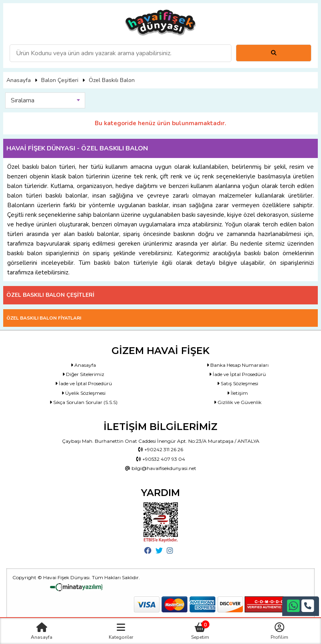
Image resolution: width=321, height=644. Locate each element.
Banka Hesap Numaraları (238, 365)
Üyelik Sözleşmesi (84, 393)
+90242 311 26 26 (161, 449)
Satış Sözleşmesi (238, 383)
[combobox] (45, 100)
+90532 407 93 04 (161, 459)
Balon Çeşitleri (60, 80)
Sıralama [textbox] (23, 100)
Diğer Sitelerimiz (83, 374)
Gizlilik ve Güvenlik (238, 402)
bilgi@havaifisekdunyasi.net (161, 468)
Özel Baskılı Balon (112, 80)
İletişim (237, 393)
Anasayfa (19, 80)
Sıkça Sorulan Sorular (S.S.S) (84, 402)
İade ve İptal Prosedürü (237, 374)
